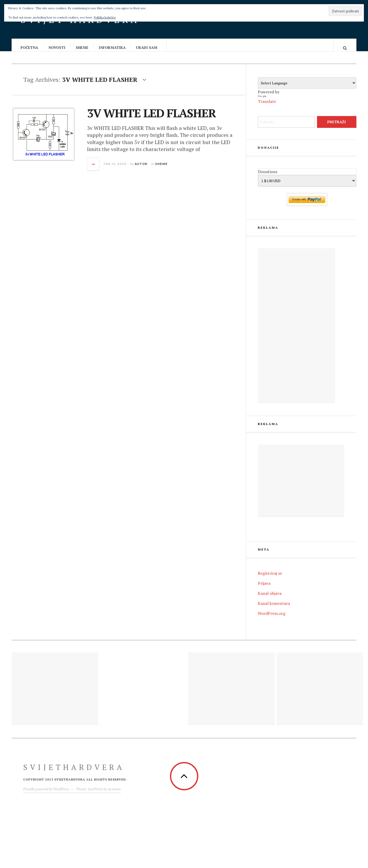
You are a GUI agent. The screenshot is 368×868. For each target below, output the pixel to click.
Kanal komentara (274, 608)
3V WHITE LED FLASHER (151, 118)
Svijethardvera (74, 772)
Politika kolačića (105, 17)
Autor (141, 169)
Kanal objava (270, 598)
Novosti (57, 47)
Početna (30, 47)
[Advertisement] (296, 331)
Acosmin (114, 794)
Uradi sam (147, 47)
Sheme (82, 47)
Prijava (264, 588)
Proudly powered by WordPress (46, 794)
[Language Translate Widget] (307, 88)
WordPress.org (272, 618)
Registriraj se (270, 578)
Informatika (112, 47)
